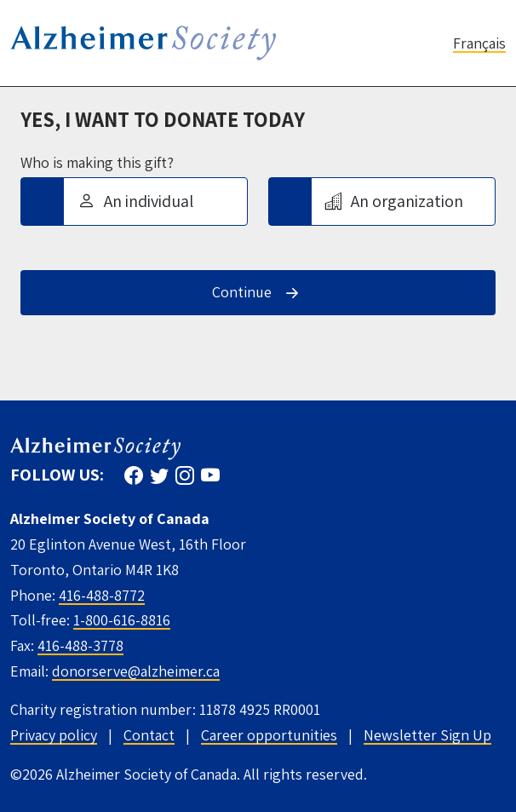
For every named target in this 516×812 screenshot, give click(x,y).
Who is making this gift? (97, 163)
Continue (242, 292)
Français (479, 43)
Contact (149, 735)
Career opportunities (269, 735)
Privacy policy (54, 735)
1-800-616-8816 (122, 620)
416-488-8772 (102, 595)
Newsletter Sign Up (427, 735)
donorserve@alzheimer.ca (136, 671)
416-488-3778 (80, 645)
